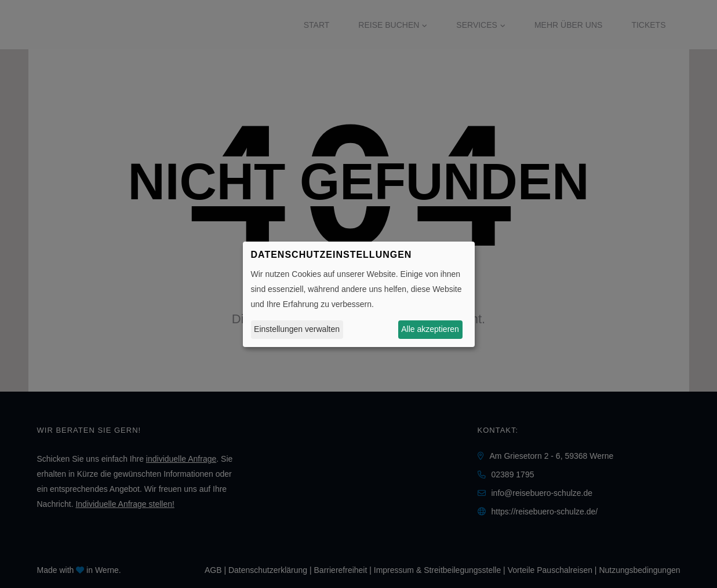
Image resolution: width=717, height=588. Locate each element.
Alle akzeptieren (430, 329)
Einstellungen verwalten (297, 329)
